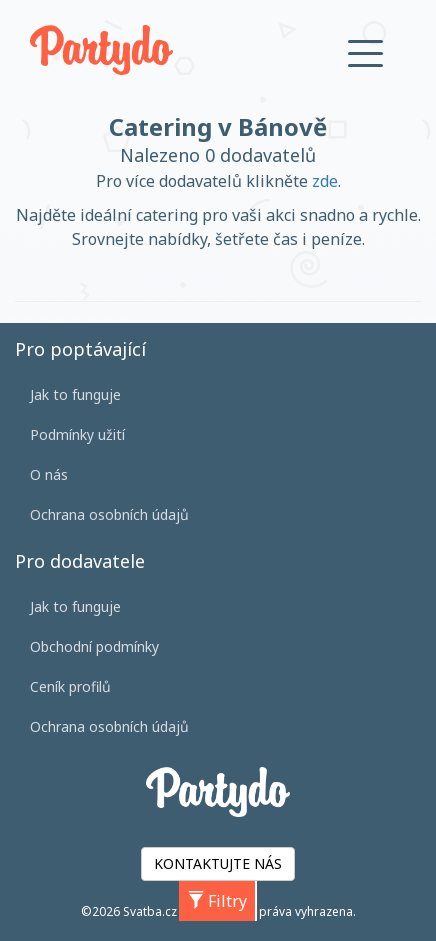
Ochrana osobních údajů (109, 514)
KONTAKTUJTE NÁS (218, 863)
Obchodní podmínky (94, 646)
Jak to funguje (75, 394)
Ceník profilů (70, 686)
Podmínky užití (77, 434)
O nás (49, 474)
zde (325, 181)
